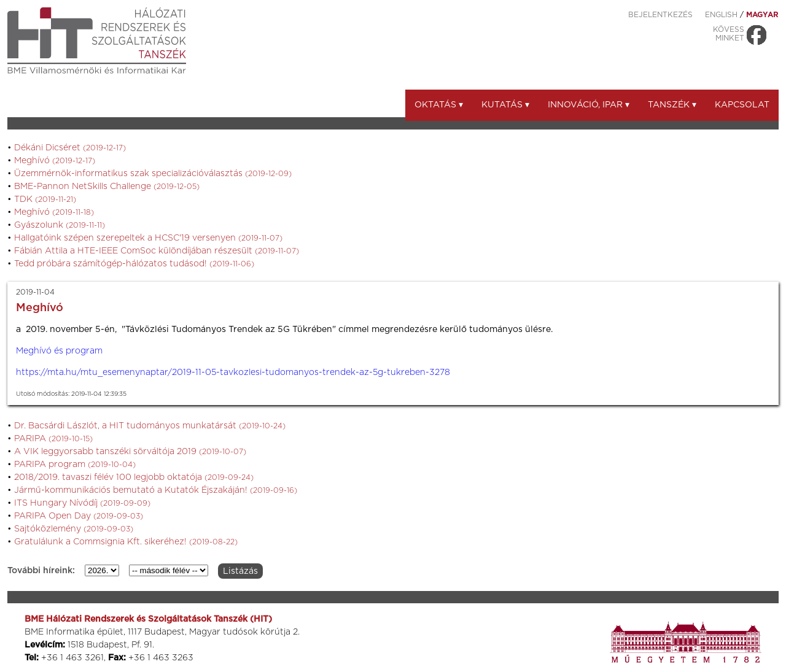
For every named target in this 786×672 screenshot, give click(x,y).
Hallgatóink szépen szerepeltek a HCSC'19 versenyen (148, 238)
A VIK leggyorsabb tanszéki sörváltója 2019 (130, 452)
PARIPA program (75, 465)
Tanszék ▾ (672, 105)
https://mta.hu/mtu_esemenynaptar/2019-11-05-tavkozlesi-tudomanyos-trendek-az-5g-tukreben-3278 (233, 373)
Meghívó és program (59, 351)
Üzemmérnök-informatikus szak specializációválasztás (153, 174)
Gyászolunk (60, 225)
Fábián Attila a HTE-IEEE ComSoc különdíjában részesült (157, 251)
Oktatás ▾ (439, 105)
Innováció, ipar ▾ (589, 105)
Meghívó (55, 161)
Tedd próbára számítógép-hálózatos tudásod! (134, 264)
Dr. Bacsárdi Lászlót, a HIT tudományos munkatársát (150, 426)
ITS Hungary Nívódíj (82, 503)
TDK (45, 199)
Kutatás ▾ (505, 105)
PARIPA (53, 439)
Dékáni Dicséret (70, 148)
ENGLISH (721, 15)
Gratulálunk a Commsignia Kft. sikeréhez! (126, 542)
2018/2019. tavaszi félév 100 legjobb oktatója (134, 477)
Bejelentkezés (660, 15)
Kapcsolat (742, 105)
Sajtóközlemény (74, 529)
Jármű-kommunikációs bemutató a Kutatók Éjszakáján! (156, 490)
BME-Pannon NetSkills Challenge (107, 187)
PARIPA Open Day (79, 516)
